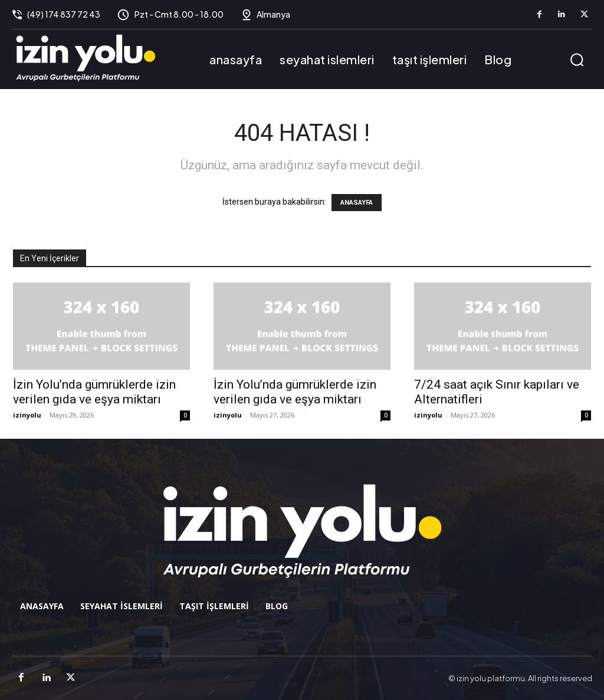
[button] (577, 60)
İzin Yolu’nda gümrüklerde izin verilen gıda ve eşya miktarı (94, 392)
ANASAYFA (357, 203)
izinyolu (27, 415)
